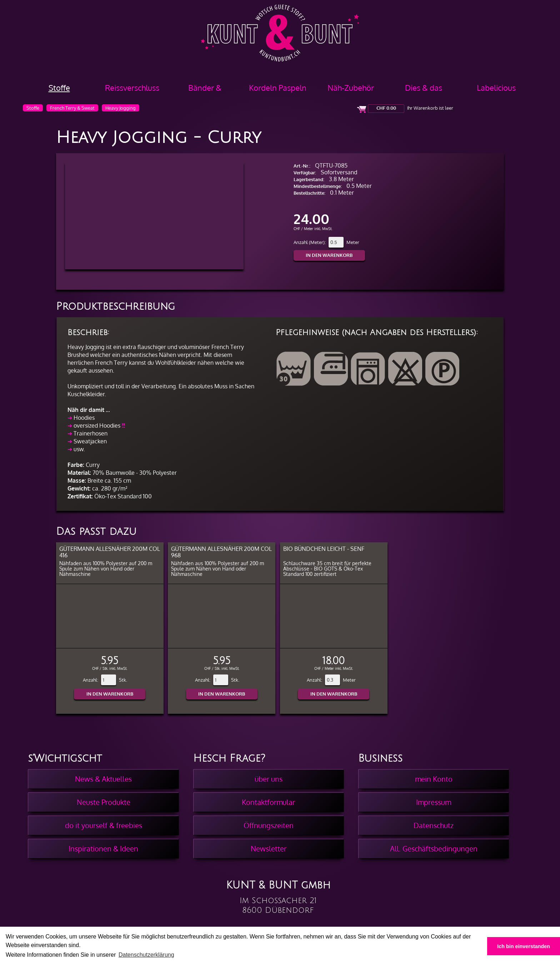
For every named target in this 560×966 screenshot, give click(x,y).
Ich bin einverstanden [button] (524, 946)
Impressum (434, 802)
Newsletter (269, 848)
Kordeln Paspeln (278, 88)
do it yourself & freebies (104, 825)
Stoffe (59, 88)
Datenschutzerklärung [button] (146, 955)
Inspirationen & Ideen (103, 848)
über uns (269, 779)
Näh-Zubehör (351, 88)
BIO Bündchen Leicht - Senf (324, 549)
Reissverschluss (132, 88)
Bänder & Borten (205, 90)
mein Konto (434, 779)
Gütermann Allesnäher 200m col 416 (110, 552)
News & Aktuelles (103, 779)
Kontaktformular (268, 802)
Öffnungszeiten (269, 825)
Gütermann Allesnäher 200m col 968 (221, 552)
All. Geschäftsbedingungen (434, 848)
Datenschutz (434, 825)
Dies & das (424, 88)
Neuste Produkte (104, 802)
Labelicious (496, 88)
